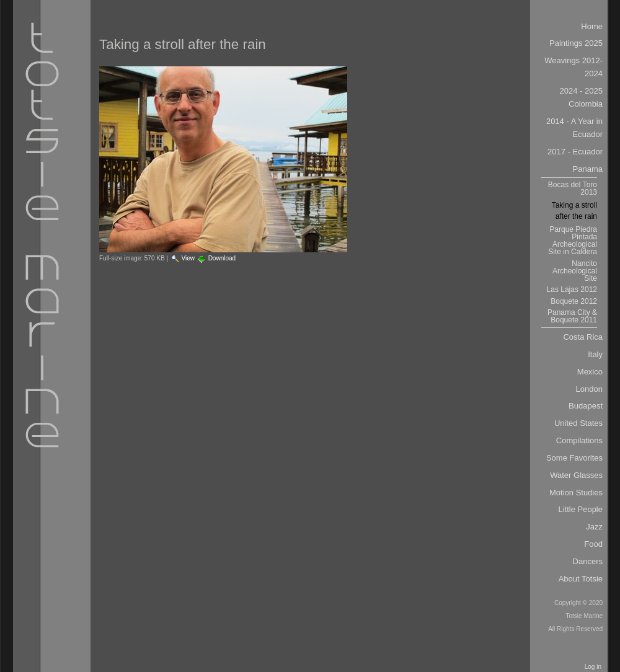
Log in (593, 667)
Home (592, 26)
